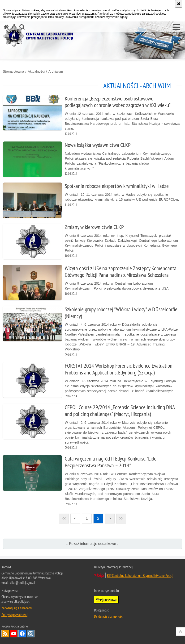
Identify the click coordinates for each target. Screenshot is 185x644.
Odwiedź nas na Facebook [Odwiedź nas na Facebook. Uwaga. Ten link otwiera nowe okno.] (22, 634)
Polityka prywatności (14, 615)
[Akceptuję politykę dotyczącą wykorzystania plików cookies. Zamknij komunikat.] (179, 4)
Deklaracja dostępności (109, 616)
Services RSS (5, 634)
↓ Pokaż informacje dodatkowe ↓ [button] (93, 544)
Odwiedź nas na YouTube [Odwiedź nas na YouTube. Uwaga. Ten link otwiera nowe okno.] (14, 634)
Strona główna (13, 71)
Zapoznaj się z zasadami (17, 608)
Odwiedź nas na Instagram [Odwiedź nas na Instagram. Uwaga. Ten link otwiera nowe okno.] (31, 634)
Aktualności (36, 71)
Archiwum (56, 71)
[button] (176, 27)
